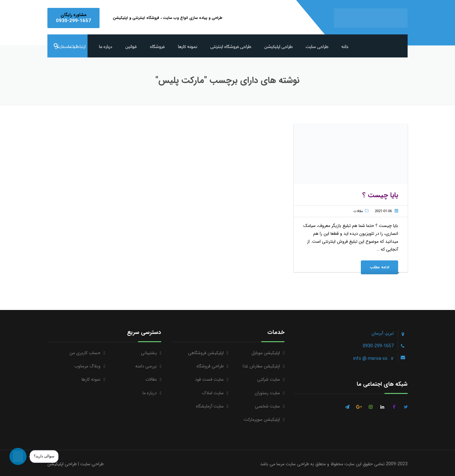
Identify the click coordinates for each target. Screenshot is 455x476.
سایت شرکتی (269, 379)
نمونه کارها (188, 46)
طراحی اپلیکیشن (279, 46)
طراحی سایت (317, 46)
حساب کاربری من (85, 353)
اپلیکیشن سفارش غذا (261, 366)
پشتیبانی (149, 353)
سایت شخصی (267, 406)
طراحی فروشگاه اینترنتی (231, 46)
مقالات (358, 211)
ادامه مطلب (379, 267)
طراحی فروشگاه (210, 366)
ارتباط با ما (77, 46)
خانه (345, 46)
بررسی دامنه (146, 366)
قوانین (131, 46)
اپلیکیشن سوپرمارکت (262, 419)
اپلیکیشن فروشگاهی (206, 353)
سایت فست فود (209, 379)
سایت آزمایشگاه (210, 406)
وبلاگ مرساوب (87, 366)
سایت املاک (213, 393)
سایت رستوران (267, 393)
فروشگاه (157, 46)
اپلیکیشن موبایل (266, 353)
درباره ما (106, 46)
